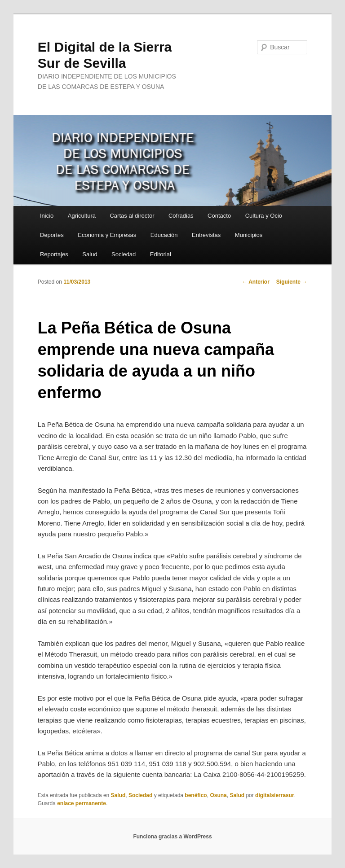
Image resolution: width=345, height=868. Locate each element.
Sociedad (124, 254)
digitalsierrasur (275, 795)
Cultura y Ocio (264, 216)
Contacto (219, 216)
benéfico (196, 795)
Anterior (256, 282)
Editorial (161, 254)
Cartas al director (132, 216)
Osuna (218, 795)
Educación (164, 235)
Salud (90, 254)
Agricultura (82, 216)
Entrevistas (206, 235)
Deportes (52, 235)
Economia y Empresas (107, 235)
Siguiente (292, 282)
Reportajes (54, 254)
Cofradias (181, 216)
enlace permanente (82, 803)
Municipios (249, 235)
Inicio (47, 216)
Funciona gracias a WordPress (172, 837)
